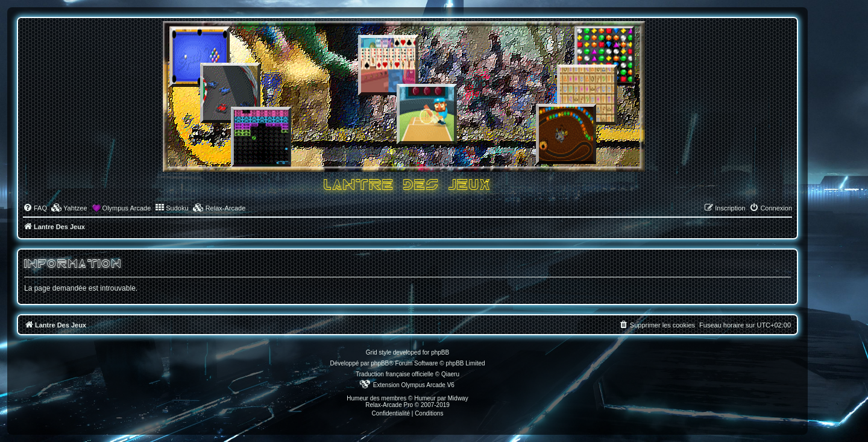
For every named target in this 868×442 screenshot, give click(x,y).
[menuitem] (35, 208)
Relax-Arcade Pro (389, 405)
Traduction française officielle (395, 374)
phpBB (380, 363)
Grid (372, 352)
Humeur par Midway (441, 398)
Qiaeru (450, 374)
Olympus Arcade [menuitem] (127, 208)
